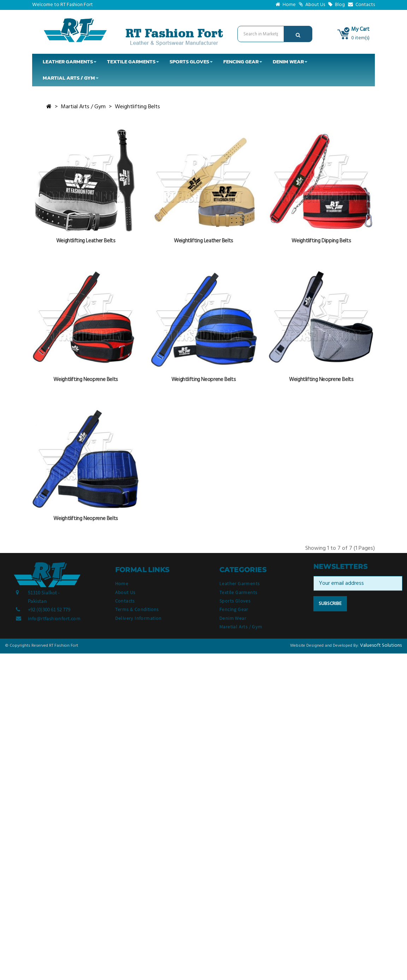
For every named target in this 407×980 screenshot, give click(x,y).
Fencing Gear (234, 609)
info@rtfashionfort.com (54, 618)
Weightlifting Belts (137, 107)
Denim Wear (233, 618)
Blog (337, 5)
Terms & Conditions (137, 609)
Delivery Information (138, 618)
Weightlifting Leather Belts (86, 241)
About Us (312, 5)
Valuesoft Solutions (381, 645)
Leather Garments (240, 583)
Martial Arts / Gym (83, 107)
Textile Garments (238, 592)
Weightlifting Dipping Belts (321, 241)
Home (286, 5)
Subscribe (330, 604)
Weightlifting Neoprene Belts (86, 380)
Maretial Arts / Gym (241, 627)
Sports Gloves (235, 601)
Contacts (361, 5)
